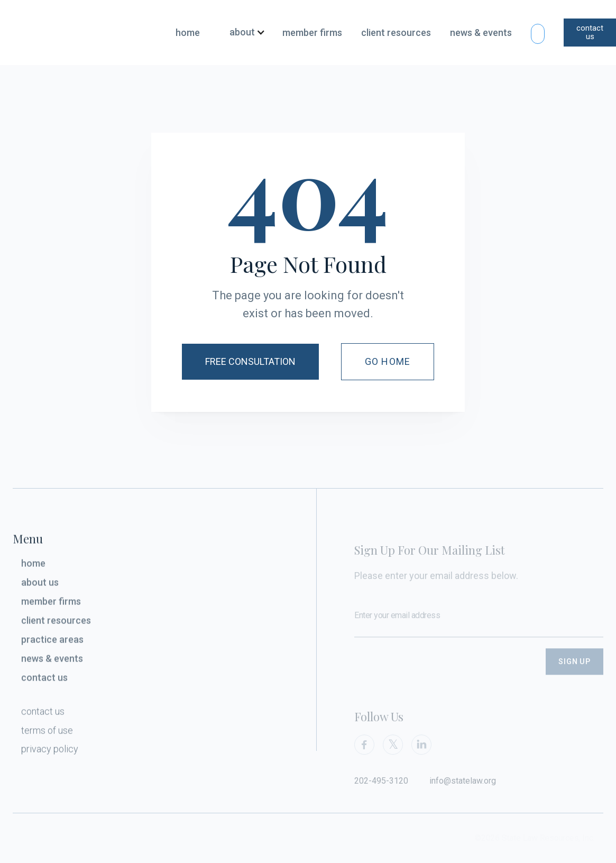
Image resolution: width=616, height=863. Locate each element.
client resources (396, 33)
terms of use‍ (47, 733)
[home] (76, 32)
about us (40, 585)
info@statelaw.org (463, 788)
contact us (590, 33)
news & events (481, 33)
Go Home (388, 361)
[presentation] (435, 676)
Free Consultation (250, 361)
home (188, 33)
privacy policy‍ (50, 752)
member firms (312, 33)
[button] (243, 33)
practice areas (52, 642)
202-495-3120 (381, 788)
